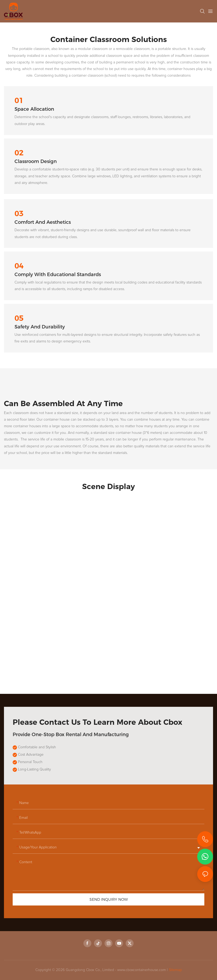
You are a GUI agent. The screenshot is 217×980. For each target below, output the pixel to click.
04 (19, 266)
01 (19, 101)
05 (19, 318)
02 (19, 153)
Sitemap (175, 970)
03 (19, 214)
